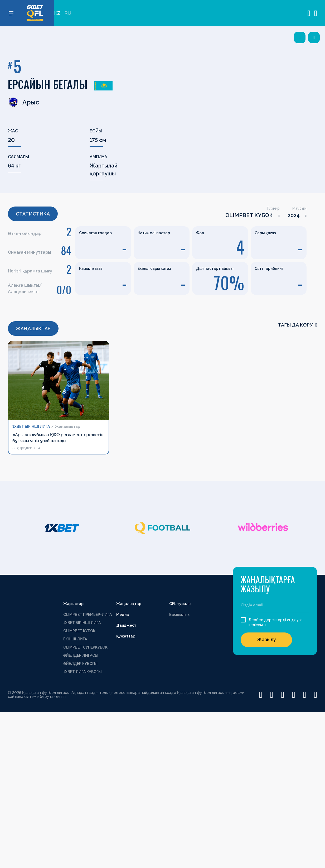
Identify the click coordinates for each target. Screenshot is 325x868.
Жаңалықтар (129, 604)
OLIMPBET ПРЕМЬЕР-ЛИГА (88, 615)
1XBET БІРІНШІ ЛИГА (82, 623)
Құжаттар (126, 636)
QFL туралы (180, 604)
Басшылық (179, 615)
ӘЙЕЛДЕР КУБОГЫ (80, 664)
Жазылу (266, 639)
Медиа (123, 615)
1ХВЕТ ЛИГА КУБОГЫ (83, 672)
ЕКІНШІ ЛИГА (75, 639)
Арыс (24, 102)
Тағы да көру (297, 325)
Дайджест (126, 625)
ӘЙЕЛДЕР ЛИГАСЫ (81, 655)
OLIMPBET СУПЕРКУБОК (85, 647)
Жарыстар (73, 604)
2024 (294, 215)
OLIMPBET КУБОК (249, 215)
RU (68, 13)
